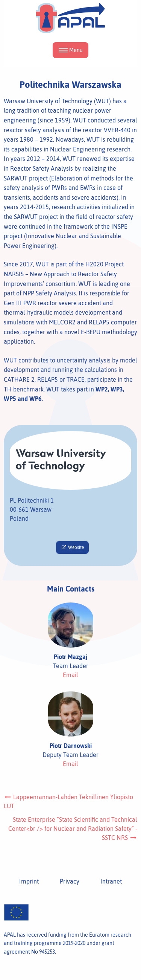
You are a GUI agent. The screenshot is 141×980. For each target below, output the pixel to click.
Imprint (29, 881)
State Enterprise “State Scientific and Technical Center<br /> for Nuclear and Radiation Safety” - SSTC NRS (73, 829)
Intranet (111, 881)
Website (72, 547)
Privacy (70, 881)
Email (70, 675)
